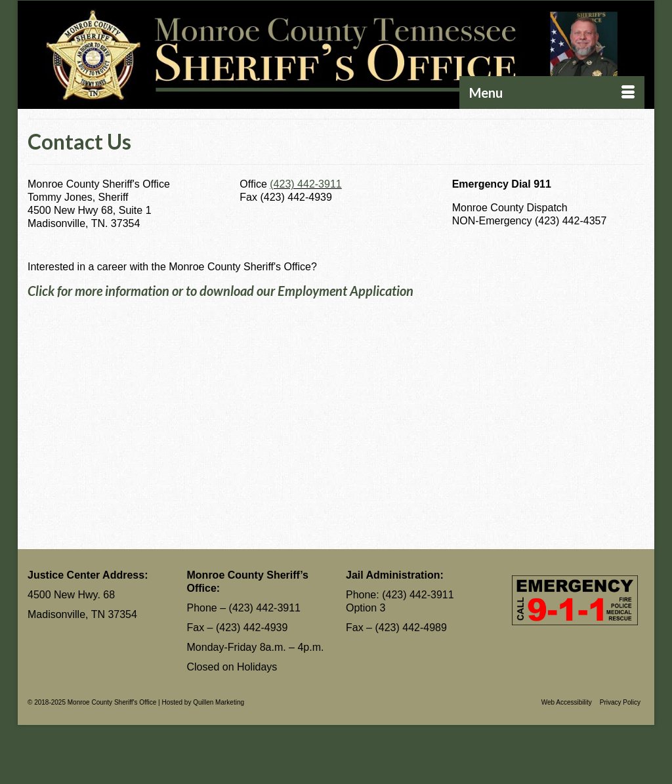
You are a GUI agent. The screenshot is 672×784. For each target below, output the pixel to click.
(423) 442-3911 (305, 184)
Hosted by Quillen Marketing (203, 702)
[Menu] (552, 93)
